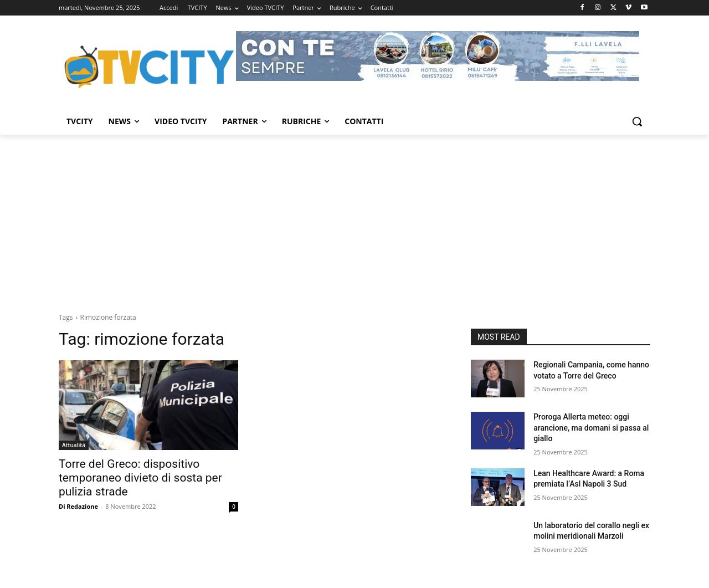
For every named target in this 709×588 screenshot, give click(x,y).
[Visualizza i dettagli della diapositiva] (438, 56)
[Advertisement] (354, 218)
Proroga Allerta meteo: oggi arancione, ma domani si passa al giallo (591, 428)
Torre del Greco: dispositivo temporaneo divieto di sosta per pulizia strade (140, 478)
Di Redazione (78, 506)
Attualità (74, 445)
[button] (637, 121)
